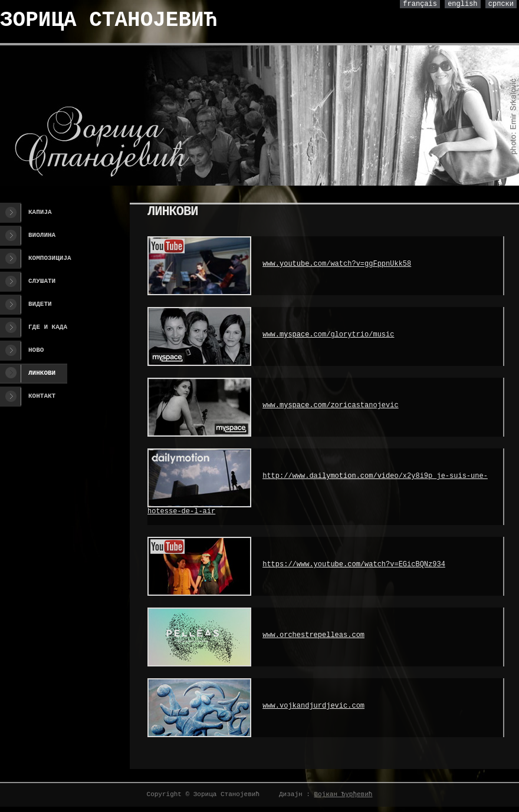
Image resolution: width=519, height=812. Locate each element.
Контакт (42, 396)
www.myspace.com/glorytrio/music (328, 335)
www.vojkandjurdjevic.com (313, 706)
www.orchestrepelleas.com (313, 635)
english (462, 4)
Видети (40, 304)
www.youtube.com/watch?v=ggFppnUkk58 (337, 264)
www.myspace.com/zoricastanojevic (330, 405)
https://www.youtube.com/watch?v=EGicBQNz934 (354, 565)
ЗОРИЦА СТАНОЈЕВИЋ (108, 20)
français (420, 4)
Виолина (42, 235)
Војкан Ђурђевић (343, 794)
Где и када (48, 327)
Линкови (42, 373)
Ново (36, 350)
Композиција (50, 258)
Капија (40, 212)
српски (501, 4)
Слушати (42, 281)
